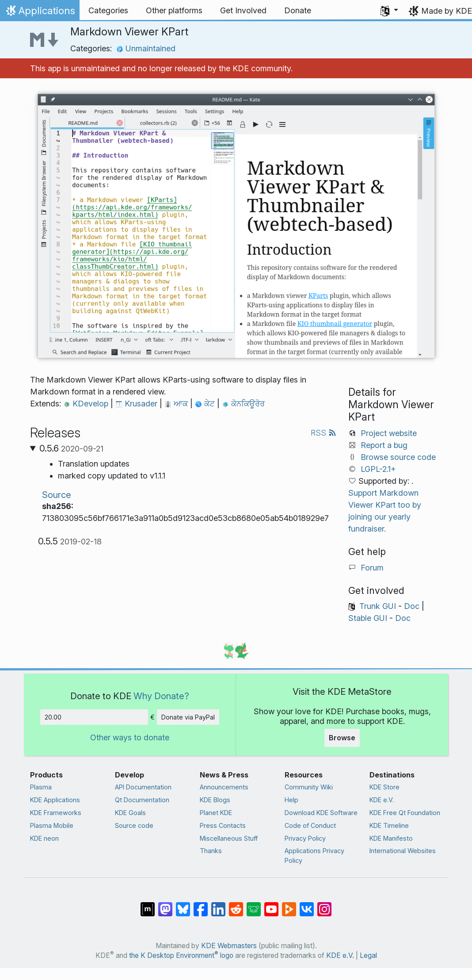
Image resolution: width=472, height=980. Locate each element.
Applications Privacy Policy (314, 856)
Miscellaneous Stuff (229, 838)
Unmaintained (146, 48)
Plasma (41, 787)
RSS (324, 433)
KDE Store (384, 787)
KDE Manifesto (391, 838)
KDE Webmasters (229, 946)
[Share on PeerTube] (289, 905)
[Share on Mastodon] (165, 905)
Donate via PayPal (188, 717)
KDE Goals (130, 813)
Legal (368, 955)
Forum (372, 568)
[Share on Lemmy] (254, 905)
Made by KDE (447, 11)
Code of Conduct (310, 825)
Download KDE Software (321, 813)
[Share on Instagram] (324, 905)
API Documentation (143, 787)
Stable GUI (368, 618)
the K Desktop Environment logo (181, 955)
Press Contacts (223, 825)
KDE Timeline (389, 825)
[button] (389, 11)
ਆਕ (177, 404)
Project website (389, 433)
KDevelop (87, 404)
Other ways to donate (130, 737)
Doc (412, 606)
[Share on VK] (307, 905)
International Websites (403, 851)
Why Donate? (161, 696)
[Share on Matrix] (148, 905)
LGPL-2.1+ (378, 469)
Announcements (224, 787)
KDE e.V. (382, 800)
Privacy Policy (305, 838)
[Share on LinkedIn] (218, 905)
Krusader (137, 404)
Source (57, 495)
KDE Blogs (215, 800)
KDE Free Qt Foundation (405, 813)
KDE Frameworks (56, 813)
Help (291, 800)
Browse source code (398, 457)
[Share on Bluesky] (183, 905)
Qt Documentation (142, 800)
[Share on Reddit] (236, 905)
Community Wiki (309, 787)
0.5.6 (71, 448)
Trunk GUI (378, 606)
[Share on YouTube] (271, 905)
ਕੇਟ (206, 404)
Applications (40, 13)
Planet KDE (216, 813)
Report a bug (384, 445)
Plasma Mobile (52, 825)
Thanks (211, 851)
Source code (134, 825)
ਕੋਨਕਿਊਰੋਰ (243, 404)
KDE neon (44, 838)
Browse (342, 738)
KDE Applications (55, 800)
